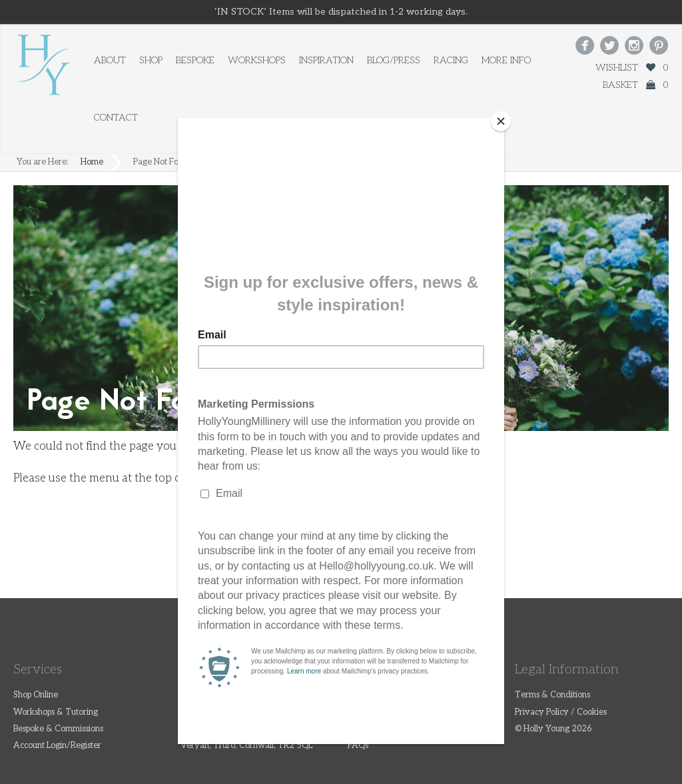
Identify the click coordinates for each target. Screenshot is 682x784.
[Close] (501, 121)
